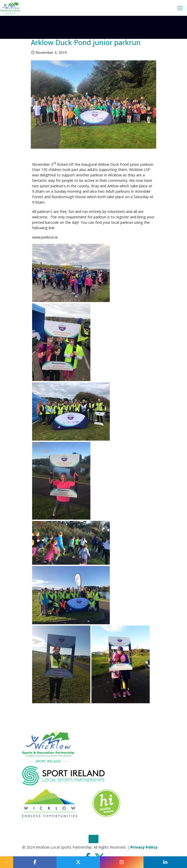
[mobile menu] (180, 8)
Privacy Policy (144, 847)
